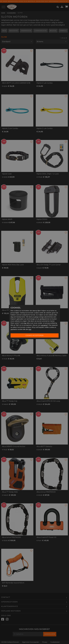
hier (25, 323)
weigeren (44, 325)
